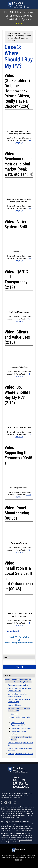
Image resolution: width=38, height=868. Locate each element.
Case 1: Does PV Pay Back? (21, 728)
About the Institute (26, 840)
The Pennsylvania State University (14, 855)
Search (20, 667)
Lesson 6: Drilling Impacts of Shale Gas (19, 643)
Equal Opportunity (28, 858)
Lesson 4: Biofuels (15, 705)
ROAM (17, 818)
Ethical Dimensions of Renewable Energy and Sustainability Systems (19, 35)
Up (19, 640)
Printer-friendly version (12, 631)
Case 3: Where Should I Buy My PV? (22, 738)
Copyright (18, 860)
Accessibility (17, 858)
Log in (19, 23)
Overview (14, 714)
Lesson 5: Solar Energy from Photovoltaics (19, 709)
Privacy (29, 855)
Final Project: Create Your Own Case (21, 754)
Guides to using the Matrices (18, 685)
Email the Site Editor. (15, 842)
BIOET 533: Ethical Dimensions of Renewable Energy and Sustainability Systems (19, 16)
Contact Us (5, 842)
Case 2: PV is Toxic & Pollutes (19, 637)
